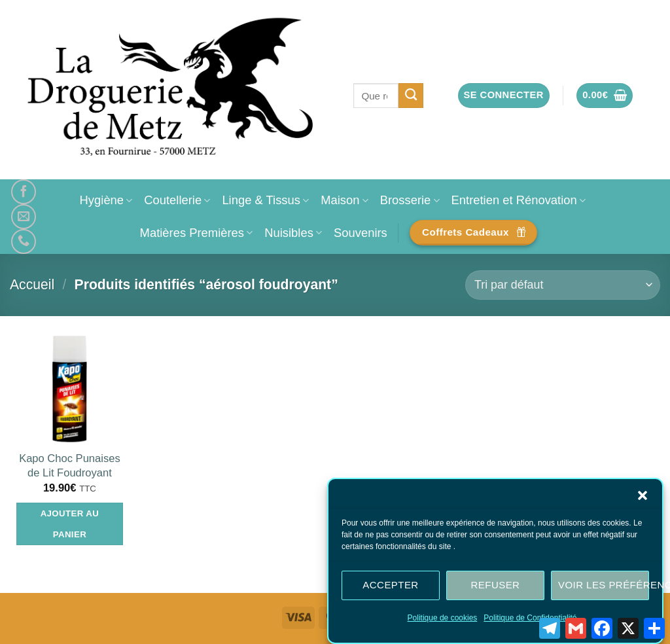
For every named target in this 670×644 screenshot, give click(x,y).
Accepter (390, 587)
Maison (344, 200)
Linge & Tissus (265, 200)
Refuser (496, 587)
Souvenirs (361, 233)
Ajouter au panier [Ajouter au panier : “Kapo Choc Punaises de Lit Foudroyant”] (70, 524)
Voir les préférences (604, 587)
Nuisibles (293, 233)
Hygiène (106, 200)
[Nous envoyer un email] (24, 217)
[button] (643, 497)
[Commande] (563, 285)
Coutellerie (177, 200)
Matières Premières (197, 233)
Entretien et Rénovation (519, 200)
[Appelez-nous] (24, 241)
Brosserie (410, 200)
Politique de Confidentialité (530, 620)
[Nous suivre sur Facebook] (24, 192)
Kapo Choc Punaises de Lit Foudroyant (70, 466)
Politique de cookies (443, 620)
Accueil (32, 284)
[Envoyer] (411, 96)
